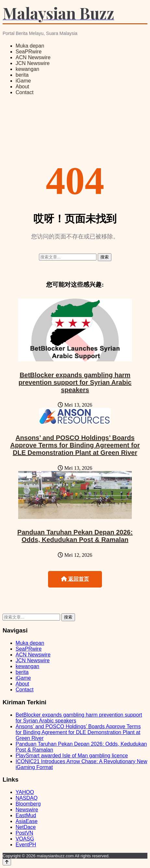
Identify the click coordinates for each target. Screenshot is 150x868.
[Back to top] (7, 862)
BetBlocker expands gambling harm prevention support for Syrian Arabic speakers (75, 382)
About (22, 87)
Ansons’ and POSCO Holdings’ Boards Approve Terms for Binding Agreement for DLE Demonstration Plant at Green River (75, 445)
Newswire (27, 810)
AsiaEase (27, 821)
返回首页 (75, 579)
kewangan (27, 69)
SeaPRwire (29, 52)
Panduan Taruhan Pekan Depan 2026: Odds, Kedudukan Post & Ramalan (75, 536)
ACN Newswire (33, 57)
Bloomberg (28, 804)
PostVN (24, 833)
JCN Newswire (33, 63)
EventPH (26, 845)
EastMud (26, 815)
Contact (25, 92)
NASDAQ (27, 798)
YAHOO (25, 792)
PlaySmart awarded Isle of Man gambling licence (72, 756)
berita (22, 75)
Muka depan (30, 46)
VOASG (25, 839)
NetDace (26, 827)
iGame (23, 81)
